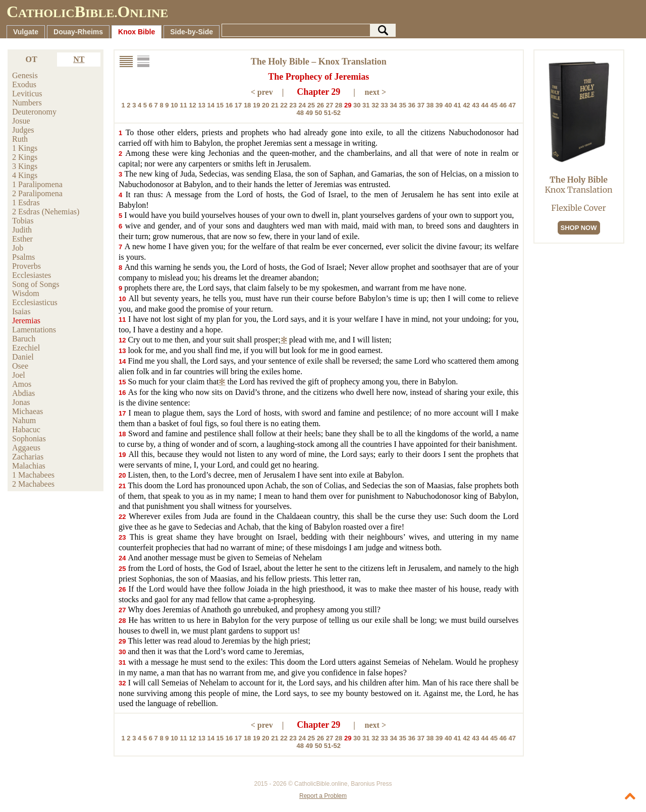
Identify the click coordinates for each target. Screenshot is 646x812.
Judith (22, 230)
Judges (23, 130)
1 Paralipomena (37, 184)
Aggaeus (26, 448)
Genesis (25, 75)
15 (220, 105)
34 (393, 105)
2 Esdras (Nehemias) (46, 212)
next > (375, 92)
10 (174, 105)
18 (247, 105)
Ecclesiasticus (35, 302)
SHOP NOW (579, 228)
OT (32, 59)
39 (439, 105)
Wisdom (26, 293)
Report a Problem (323, 796)
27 (330, 105)
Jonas (21, 402)
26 (320, 105)
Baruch (24, 339)
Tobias (23, 221)
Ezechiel (26, 348)
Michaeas (28, 411)
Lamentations (34, 330)
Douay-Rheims (78, 32)
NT (79, 59)
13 (201, 105)
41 (457, 105)
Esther (22, 239)
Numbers (27, 103)
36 (412, 105)
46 (503, 105)
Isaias (21, 311)
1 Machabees (33, 475)
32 (375, 105)
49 (309, 113)
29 (348, 105)
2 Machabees (33, 484)
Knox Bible (137, 32)
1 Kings (25, 148)
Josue (21, 121)
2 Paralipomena (37, 193)
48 (300, 113)
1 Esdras (26, 202)
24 (302, 105)
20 (265, 105)
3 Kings (25, 166)
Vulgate (26, 32)
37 (421, 105)
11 (183, 105)
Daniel (23, 357)
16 (229, 105)
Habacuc (26, 429)
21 (275, 105)
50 (318, 113)
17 (238, 105)
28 (339, 105)
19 (256, 105)
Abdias (23, 393)
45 (494, 105)
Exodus (24, 84)
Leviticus (27, 94)
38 (430, 105)
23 (293, 105)
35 (402, 105)
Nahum (24, 420)
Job (18, 248)
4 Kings (25, 175)
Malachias (29, 466)
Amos (22, 384)
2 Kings (25, 157)
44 (484, 105)
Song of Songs (36, 284)
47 (512, 105)
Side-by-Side (192, 32)
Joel (19, 375)
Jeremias (26, 321)
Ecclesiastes (32, 275)
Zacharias (28, 457)
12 (192, 105)
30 (357, 105)
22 (284, 105)
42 (466, 105)
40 (448, 105)
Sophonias (29, 439)
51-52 (332, 113)
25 (311, 105)
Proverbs (26, 266)
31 (366, 105)
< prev (262, 92)
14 (211, 105)
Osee (20, 366)
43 (475, 105)
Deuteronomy (34, 112)
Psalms (23, 257)
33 (384, 105)
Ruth (20, 139)
